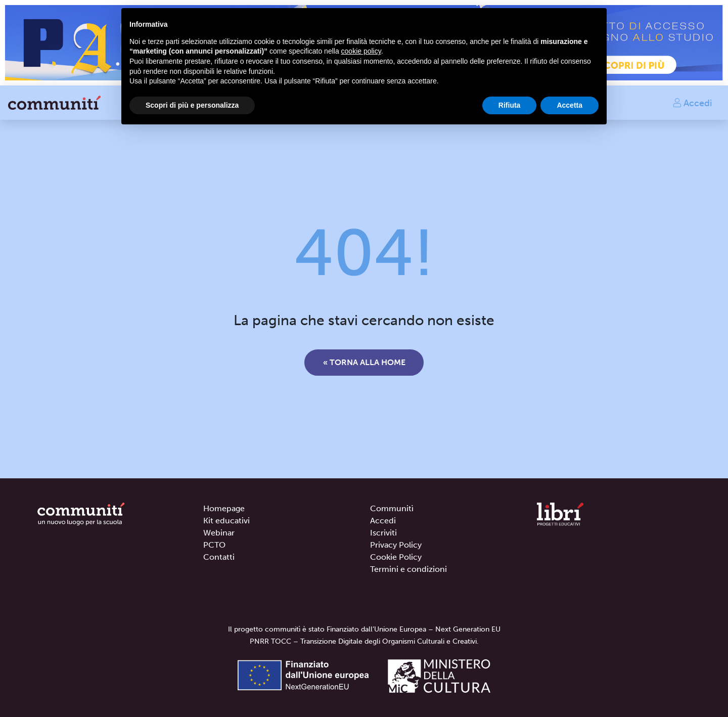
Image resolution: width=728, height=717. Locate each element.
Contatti (219, 557)
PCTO (214, 545)
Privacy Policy (396, 545)
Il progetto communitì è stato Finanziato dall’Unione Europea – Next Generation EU (364, 629)
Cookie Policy (396, 557)
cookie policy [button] (361, 51)
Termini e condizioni (408, 569)
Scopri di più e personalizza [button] (192, 105)
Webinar (219, 533)
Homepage (224, 508)
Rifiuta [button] (510, 105)
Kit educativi (226, 521)
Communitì (392, 508)
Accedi (692, 103)
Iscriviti (383, 533)
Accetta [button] (570, 105)
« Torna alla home (364, 362)
